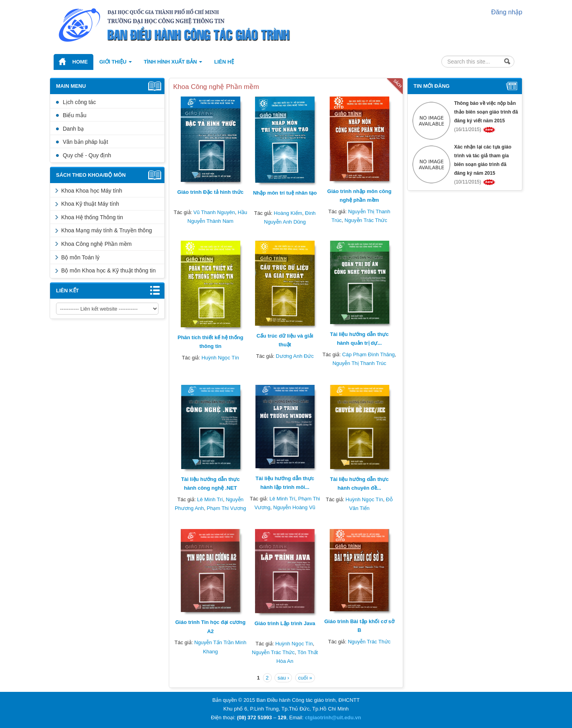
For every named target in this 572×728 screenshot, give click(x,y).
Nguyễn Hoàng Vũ (294, 507)
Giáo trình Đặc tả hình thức (210, 192)
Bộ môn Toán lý (80, 257)
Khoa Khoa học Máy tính (92, 191)
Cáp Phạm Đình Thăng (368, 354)
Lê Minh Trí (210, 499)
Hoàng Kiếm (288, 213)
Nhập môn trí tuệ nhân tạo (285, 193)
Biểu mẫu (75, 115)
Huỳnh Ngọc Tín (220, 358)
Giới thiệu (116, 62)
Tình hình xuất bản (173, 62)
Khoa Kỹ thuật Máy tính (90, 204)
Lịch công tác (79, 102)
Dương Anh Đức (295, 356)
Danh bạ (73, 129)
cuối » (305, 678)
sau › (283, 678)
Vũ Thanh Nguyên (214, 212)
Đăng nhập (507, 12)
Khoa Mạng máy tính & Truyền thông (106, 230)
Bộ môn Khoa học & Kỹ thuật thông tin (108, 270)
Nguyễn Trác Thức (366, 220)
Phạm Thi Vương (227, 508)
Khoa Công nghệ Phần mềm (96, 244)
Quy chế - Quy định (87, 155)
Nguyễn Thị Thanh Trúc (359, 363)
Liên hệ (224, 62)
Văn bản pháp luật (85, 142)
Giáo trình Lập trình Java (285, 623)
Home (80, 62)
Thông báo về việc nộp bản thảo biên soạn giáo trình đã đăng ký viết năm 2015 (486, 112)
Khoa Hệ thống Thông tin (92, 217)
